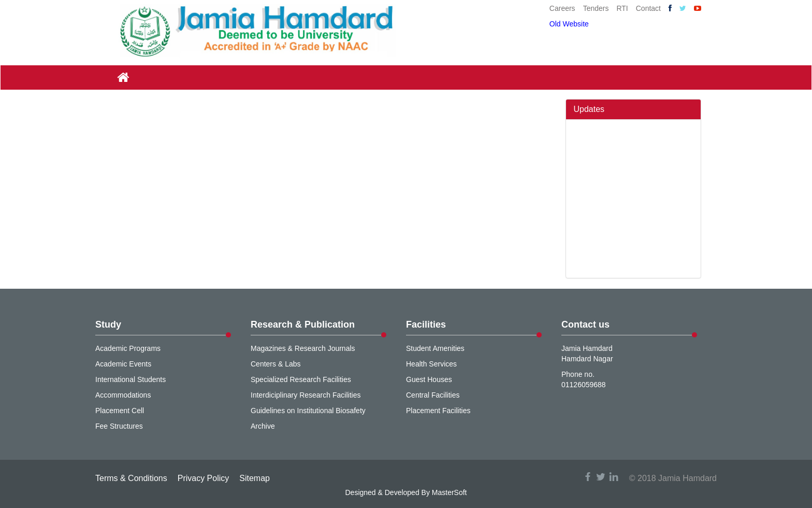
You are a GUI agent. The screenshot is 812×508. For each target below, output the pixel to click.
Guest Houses (429, 379)
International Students (130, 379)
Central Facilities (433, 395)
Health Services (431, 364)
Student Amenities (435, 348)
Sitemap (255, 478)
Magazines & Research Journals (303, 348)
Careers (562, 8)
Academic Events (123, 364)
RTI (622, 8)
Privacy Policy (204, 478)
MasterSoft (450, 492)
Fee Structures (119, 426)
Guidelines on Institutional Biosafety (308, 411)
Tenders (596, 8)
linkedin (614, 477)
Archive (263, 426)
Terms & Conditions (131, 478)
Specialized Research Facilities (301, 379)
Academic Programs (128, 348)
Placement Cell (120, 411)
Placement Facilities (438, 411)
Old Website (569, 24)
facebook (588, 477)
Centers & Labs (276, 364)
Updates (589, 109)
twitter (601, 477)
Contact (648, 8)
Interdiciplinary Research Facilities (306, 395)
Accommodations (123, 395)
